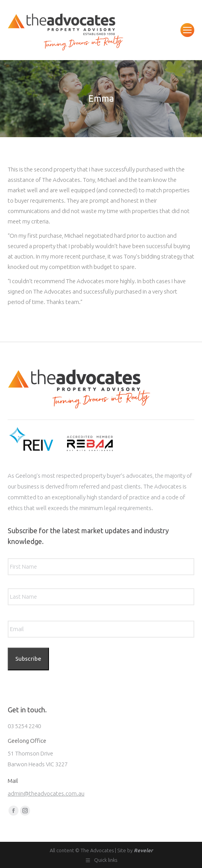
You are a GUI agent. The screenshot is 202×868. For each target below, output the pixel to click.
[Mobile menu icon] (187, 30)
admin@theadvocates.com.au (46, 793)
